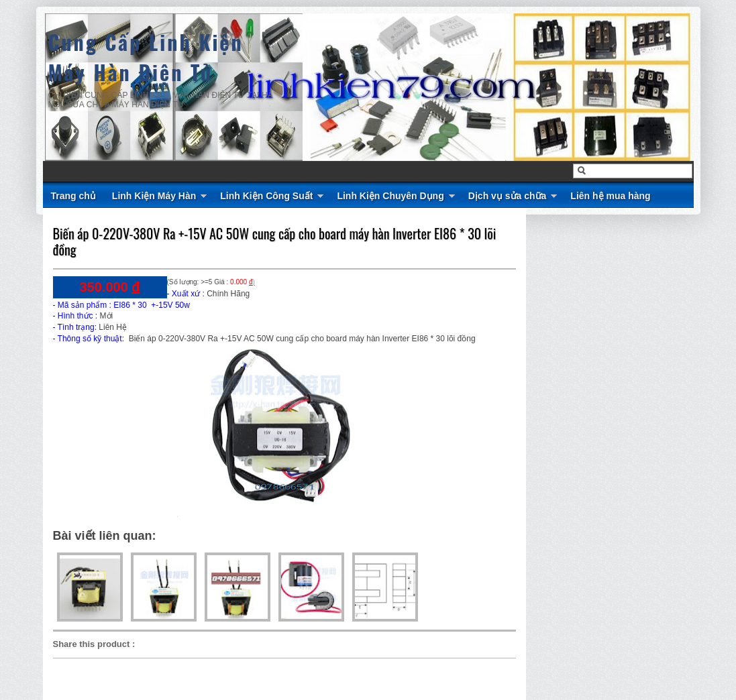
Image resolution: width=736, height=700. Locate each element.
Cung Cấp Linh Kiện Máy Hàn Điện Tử (146, 57)
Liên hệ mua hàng (610, 196)
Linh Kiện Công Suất (266, 196)
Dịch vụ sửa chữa (508, 196)
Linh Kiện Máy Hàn (154, 196)
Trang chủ (73, 196)
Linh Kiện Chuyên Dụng (390, 196)
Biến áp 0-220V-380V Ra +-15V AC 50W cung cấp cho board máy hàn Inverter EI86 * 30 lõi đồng (275, 241)
